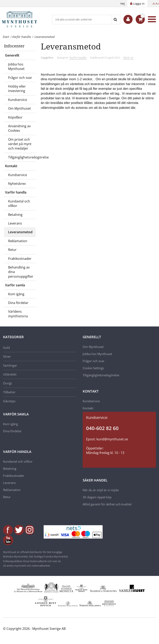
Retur (12, 250)
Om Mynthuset (19, 108)
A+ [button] (157, 4)
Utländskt (10, 374)
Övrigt (7, 383)
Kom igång (16, 294)
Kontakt (11, 166)
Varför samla (15, 285)
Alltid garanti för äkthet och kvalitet (107, 504)
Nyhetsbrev (17, 184)
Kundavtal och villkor (19, 203)
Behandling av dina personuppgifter (21, 272)
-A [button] (153, 4)
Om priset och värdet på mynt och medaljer (20, 144)
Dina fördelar (18, 303)
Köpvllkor (15, 117)
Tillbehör (9, 392)
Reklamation (18, 241)
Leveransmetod (20, 232)
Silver (7, 356)
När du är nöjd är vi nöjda (101, 490)
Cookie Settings (93, 368)
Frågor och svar (20, 78)
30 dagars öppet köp (97, 497)
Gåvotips (9, 401)
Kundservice (18, 100)
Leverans (15, 223)
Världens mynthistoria (18, 314)
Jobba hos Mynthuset (16, 66)
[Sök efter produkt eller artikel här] (82, 20)
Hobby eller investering (17, 89)
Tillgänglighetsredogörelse (22, 157)
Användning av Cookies (19, 128)
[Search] (116, 20)
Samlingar (10, 365)
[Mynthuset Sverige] (22, 19)
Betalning (15, 215)
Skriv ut (128, 58)
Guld (6, 348)
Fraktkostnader (20, 259)
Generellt (12, 55)
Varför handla (16, 192)
